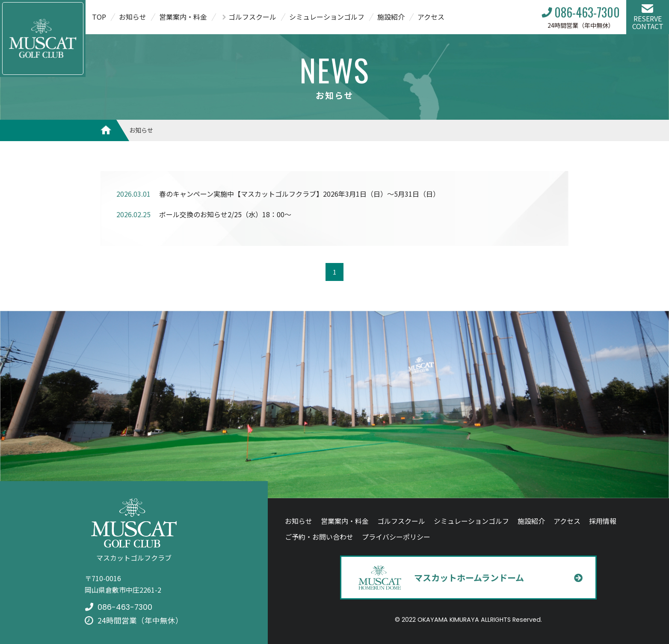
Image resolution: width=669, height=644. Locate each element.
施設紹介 (391, 17)
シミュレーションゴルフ (327, 17)
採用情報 (603, 521)
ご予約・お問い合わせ (319, 537)
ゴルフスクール (252, 17)
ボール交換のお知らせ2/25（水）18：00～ (225, 214)
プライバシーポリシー (396, 537)
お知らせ (133, 17)
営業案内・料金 (183, 17)
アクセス (431, 17)
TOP (99, 17)
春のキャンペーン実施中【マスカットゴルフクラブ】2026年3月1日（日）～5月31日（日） (299, 194)
